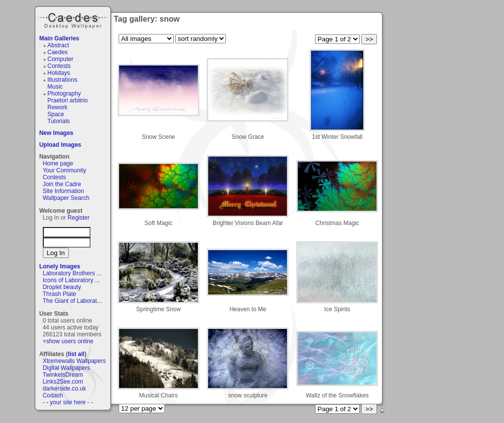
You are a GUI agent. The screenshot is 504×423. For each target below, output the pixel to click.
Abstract (58, 45)
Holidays (59, 73)
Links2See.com (63, 382)
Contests (59, 66)
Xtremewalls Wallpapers (74, 361)
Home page (58, 163)
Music (55, 87)
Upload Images (60, 145)
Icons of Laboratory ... (71, 280)
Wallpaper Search (66, 198)
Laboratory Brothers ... (72, 273)
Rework (57, 107)
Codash (53, 395)
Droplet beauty (62, 287)
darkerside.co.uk (64, 389)
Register (79, 218)
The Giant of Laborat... (72, 301)
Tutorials (59, 121)
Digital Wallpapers (66, 368)
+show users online (68, 341)
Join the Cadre (62, 184)
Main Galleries (59, 38)
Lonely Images (60, 266)
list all (76, 354)
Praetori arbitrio (67, 100)
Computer (60, 59)
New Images (56, 133)
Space (56, 114)
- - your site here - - (68, 402)
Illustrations (62, 80)
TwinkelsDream (63, 375)
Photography (64, 94)
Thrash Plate (60, 294)
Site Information (63, 191)
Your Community (64, 170)
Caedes (74, 19)
